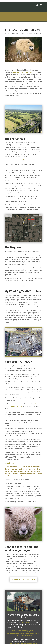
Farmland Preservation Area (22, 72)
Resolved (39, 34)
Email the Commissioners (23, 579)
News (33, 34)
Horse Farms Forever (13, 34)
